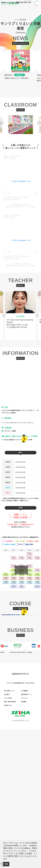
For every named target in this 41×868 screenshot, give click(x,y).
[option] (21, 66)
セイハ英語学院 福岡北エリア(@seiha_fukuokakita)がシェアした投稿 (20, 211)
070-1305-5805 (8, 426)
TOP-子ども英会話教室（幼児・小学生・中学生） (20, 821)
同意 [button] (6, 864)
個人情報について (9, 829)
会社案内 (7, 832)
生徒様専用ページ (26, 832)
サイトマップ (24, 836)
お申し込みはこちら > (20, 548)
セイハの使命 (8, 836)
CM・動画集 (24, 829)
